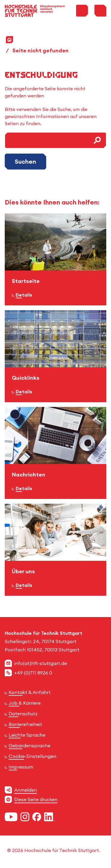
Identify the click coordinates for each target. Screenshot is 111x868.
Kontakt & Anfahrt (30, 692)
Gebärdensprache (29, 745)
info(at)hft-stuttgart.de (41, 663)
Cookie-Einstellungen (32, 756)
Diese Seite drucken (36, 799)
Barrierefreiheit (25, 724)
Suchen (25, 161)
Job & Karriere (25, 703)
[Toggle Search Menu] (82, 11)
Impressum (21, 767)
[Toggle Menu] (100, 11)
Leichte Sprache (27, 735)
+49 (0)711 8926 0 (33, 673)
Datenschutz (23, 714)
